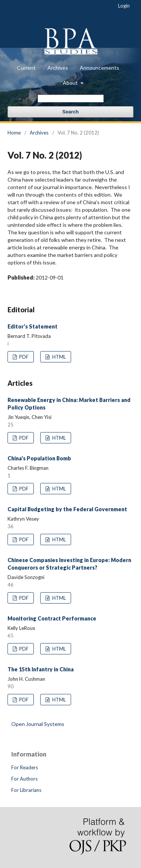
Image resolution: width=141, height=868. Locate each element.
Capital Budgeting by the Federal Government (67, 509)
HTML (58, 357)
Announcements (99, 68)
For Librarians (26, 790)
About (71, 83)
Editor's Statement (33, 326)
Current (26, 68)
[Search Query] (71, 99)
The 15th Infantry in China (41, 669)
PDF (23, 357)
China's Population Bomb (39, 458)
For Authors (24, 779)
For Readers (25, 767)
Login (124, 6)
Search (70, 112)
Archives (58, 68)
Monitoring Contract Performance (52, 618)
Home (14, 133)
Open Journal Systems (38, 724)
